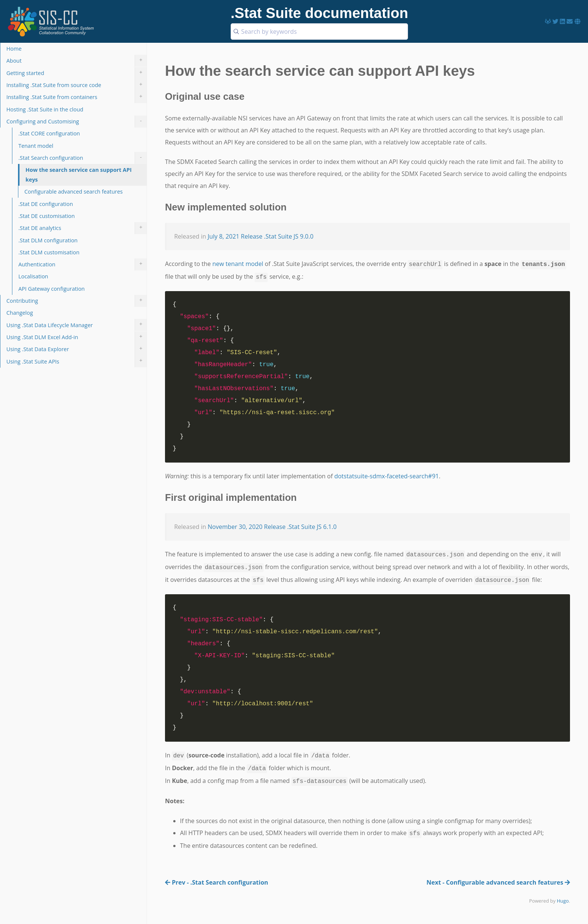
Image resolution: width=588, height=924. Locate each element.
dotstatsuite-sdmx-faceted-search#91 (386, 476)
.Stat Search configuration (82, 158)
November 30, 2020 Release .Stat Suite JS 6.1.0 (272, 527)
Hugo (563, 901)
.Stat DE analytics (82, 228)
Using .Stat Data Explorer (76, 349)
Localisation (33, 276)
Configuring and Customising (76, 122)
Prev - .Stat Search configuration (217, 882)
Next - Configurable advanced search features (498, 882)
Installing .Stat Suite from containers (76, 97)
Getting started (76, 73)
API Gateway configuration (52, 289)
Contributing (76, 301)
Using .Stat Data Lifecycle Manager (76, 325)
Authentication (82, 264)
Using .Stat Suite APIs (76, 361)
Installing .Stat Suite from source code (76, 85)
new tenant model (238, 264)
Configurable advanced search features (73, 192)
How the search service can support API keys (79, 175)
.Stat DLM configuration (48, 240)
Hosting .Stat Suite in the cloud (45, 109)
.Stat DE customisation (46, 216)
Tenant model (36, 146)
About (76, 61)
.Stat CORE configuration (49, 133)
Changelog (20, 313)
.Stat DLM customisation (49, 252)
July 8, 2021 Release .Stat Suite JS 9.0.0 (261, 236)
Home (14, 49)
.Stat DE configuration (46, 204)
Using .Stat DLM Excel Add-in (76, 337)
